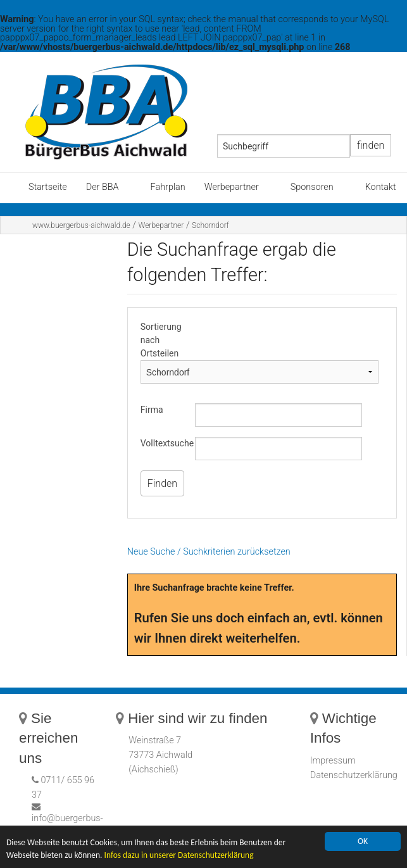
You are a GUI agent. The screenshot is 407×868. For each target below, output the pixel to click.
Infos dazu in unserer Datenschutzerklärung (181, 856)
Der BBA (103, 187)
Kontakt (381, 187)
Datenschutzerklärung (354, 775)
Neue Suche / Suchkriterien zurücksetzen (209, 552)
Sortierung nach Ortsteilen (161, 340)
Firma (152, 410)
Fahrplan (168, 187)
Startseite (48, 187)
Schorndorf (210, 225)
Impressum (333, 761)
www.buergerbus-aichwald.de (81, 225)
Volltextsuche (167, 443)
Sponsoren (312, 187)
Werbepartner (232, 187)
